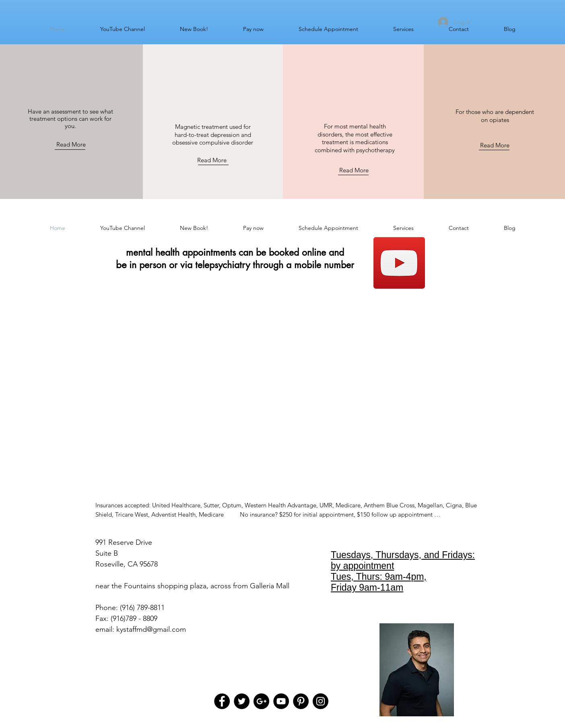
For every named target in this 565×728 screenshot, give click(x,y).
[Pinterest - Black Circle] (301, 701)
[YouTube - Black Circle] (281, 701)
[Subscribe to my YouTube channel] (399, 263)
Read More (71, 144)
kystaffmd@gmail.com (151, 629)
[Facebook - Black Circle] (222, 701)
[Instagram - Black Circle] (321, 701)
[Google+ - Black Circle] (261, 701)
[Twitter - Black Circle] (242, 701)
